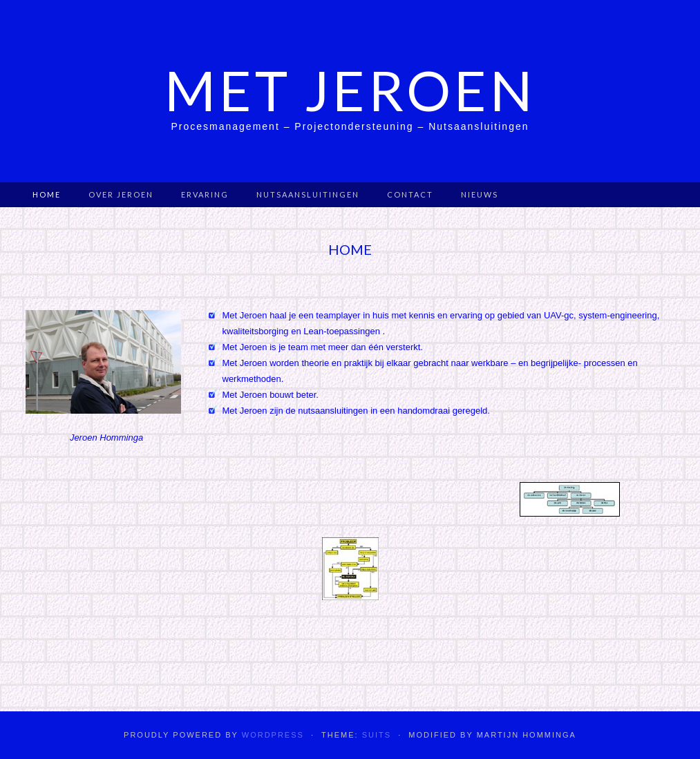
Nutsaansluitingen (308, 194)
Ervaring (205, 194)
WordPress (273, 735)
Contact (410, 194)
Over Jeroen (121, 194)
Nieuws (480, 194)
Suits (377, 735)
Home (47, 194)
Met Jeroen (350, 90)
